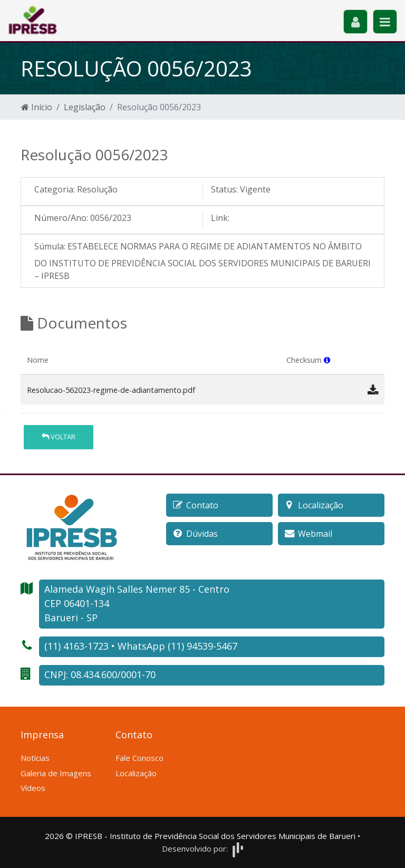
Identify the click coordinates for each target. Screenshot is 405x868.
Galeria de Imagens (56, 773)
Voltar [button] (59, 437)
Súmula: (50, 246)
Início (37, 107)
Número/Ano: (61, 218)
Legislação (85, 107)
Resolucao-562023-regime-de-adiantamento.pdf (111, 390)
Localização (136, 773)
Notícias (35, 758)
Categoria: (55, 189)
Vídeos (33, 788)
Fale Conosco (139, 758)
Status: (224, 189)
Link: (220, 218)
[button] (327, 360)
